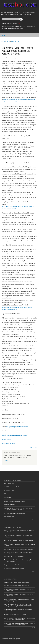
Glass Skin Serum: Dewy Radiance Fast (15, 556)
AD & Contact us (8, 461)
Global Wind (8, 498)
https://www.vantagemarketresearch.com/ (15, 435)
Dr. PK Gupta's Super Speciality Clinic (15, 513)
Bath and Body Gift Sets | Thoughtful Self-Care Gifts (19, 541)
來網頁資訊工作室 (9, 490)
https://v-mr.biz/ (7, 439)
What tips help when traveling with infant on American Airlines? (19, 531)
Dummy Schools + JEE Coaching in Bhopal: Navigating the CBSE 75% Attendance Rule (19, 619)
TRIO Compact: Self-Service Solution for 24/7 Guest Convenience (19, 536)
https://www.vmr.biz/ (8, 443)
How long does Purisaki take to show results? (17, 582)
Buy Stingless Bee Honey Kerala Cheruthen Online (18, 553)
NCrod (6, 494)
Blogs (8, 41)
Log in (3, 23)
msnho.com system (14, 639)
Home (3, 41)
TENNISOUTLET (9, 517)
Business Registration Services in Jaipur (15, 615)
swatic (10, 58)
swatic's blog (15, 41)
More (34, 520)
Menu (3, 35)
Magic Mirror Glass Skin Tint (12, 565)
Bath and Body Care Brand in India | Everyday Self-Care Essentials (18, 561)
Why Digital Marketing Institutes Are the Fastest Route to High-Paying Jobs (19, 600)
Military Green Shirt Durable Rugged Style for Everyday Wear (20, 545)
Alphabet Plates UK (10, 505)
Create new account (12, 23)
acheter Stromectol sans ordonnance (14, 501)
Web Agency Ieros (9, 483)
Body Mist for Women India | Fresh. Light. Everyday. (19, 549)
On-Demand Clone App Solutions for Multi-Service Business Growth (18, 610)
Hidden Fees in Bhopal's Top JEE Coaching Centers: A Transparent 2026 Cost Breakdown (19, 624)
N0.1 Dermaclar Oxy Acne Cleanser (14, 569)
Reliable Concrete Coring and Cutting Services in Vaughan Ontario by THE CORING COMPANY (18, 605)
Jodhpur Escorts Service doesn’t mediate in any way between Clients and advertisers (19, 509)
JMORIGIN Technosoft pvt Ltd (13, 487)
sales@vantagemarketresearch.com (17, 427)
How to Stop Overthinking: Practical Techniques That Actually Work (19, 590)
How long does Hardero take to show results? (17, 586)
